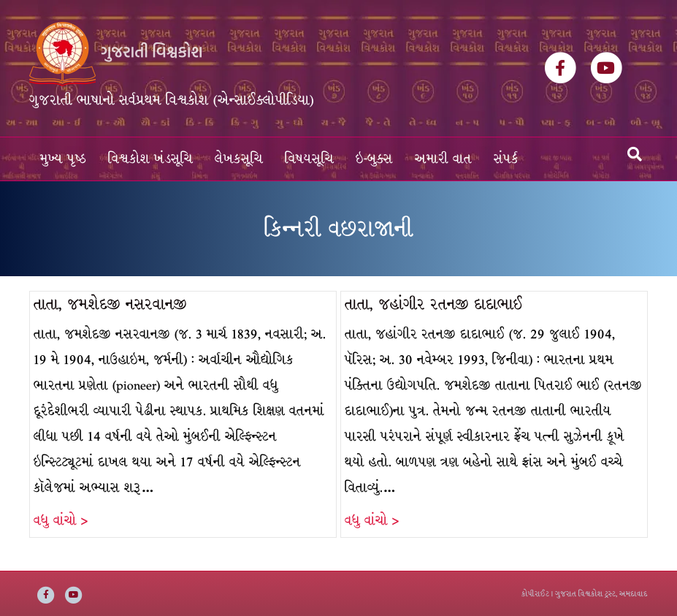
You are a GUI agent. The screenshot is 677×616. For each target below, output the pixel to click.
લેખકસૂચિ (239, 159)
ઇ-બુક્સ (374, 159)
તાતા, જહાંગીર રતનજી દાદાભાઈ (434, 304)
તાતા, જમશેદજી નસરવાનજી (110, 304)
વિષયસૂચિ (309, 159)
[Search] (635, 154)
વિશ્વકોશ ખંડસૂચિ (150, 159)
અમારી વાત (443, 159)
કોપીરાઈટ (535, 594)
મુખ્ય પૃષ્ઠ (63, 159)
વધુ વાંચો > (61, 521)
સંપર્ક (506, 159)
